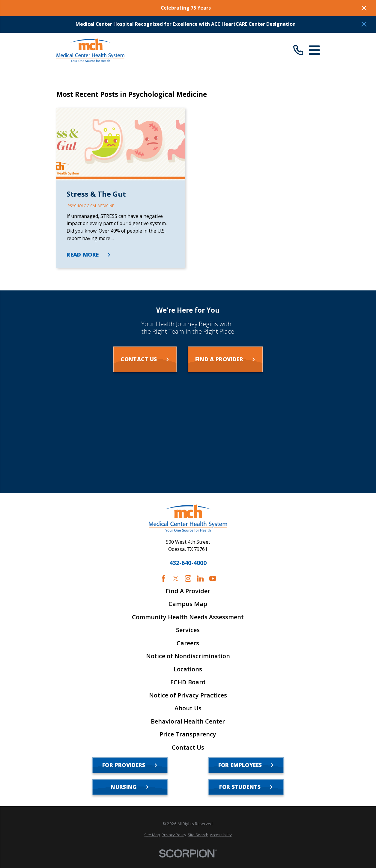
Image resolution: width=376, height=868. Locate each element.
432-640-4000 (188, 563)
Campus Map (188, 604)
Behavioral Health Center (188, 721)
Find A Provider (188, 591)
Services (188, 630)
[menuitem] (152, 835)
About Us (188, 708)
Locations (188, 669)
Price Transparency (188, 734)
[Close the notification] (364, 8)
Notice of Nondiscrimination (188, 656)
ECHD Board (188, 682)
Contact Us (188, 748)
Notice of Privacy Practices (188, 695)
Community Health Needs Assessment (188, 617)
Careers (188, 643)
